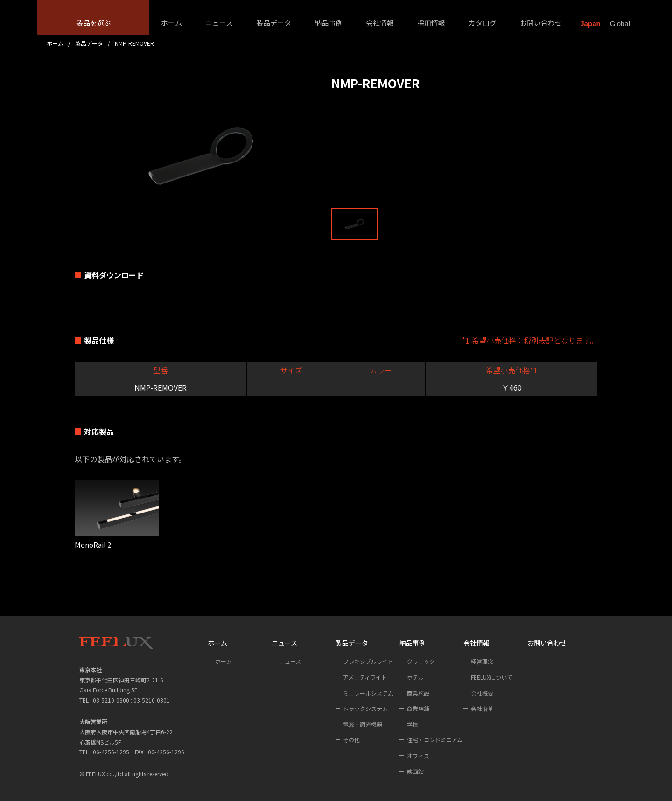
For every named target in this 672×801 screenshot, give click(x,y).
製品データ (274, 23)
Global (620, 24)
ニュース (219, 23)
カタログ (483, 23)
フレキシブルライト (368, 661)
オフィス (418, 755)
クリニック (421, 661)
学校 (413, 724)
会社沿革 (482, 708)
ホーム (171, 23)
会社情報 (380, 23)
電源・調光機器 (363, 724)
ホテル (415, 677)
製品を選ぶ (94, 23)
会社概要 (482, 693)
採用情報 (431, 23)
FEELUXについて (492, 677)
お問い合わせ (541, 23)
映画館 (415, 771)
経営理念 (482, 661)
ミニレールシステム (368, 693)
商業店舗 (418, 708)
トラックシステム (365, 708)
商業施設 (418, 693)
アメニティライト (365, 677)
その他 (351, 740)
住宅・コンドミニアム (435, 740)
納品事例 (329, 23)
